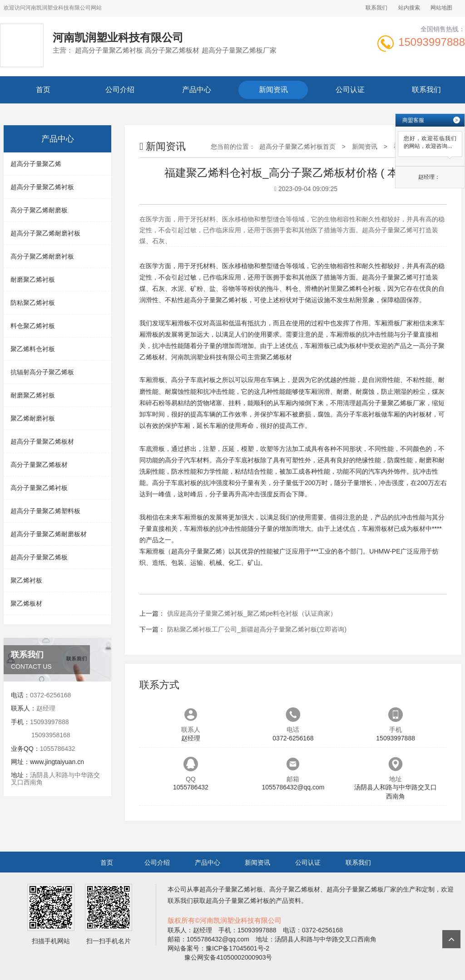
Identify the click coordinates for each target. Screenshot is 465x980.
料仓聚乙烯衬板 (33, 326)
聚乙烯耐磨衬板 (33, 418)
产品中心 (197, 90)
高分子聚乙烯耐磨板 (39, 210)
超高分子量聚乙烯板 (39, 557)
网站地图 (441, 8)
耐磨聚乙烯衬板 (33, 279)
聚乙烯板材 (26, 603)
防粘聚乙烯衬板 (33, 303)
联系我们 (376, 8)
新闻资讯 (273, 90)
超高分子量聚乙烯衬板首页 (297, 147)
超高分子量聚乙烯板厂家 (391, 403)
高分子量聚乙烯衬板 (39, 488)
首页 (43, 90)
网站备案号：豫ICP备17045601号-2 (218, 948)
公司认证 (350, 90)
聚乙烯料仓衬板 (33, 349)
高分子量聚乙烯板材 (39, 465)
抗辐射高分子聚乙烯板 (42, 372)
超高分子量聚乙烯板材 (42, 441)
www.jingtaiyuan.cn (57, 762)
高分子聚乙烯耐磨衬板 (42, 256)
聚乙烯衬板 (26, 580)
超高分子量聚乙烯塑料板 (45, 511)
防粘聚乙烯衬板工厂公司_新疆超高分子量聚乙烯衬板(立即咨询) (257, 629)
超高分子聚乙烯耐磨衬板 (45, 233)
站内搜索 (409, 8)
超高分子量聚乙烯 (36, 164)
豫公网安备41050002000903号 (228, 957)
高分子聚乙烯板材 (295, 889)
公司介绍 (120, 90)
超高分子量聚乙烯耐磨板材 (49, 534)
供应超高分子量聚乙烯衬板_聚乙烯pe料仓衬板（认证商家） (252, 613)
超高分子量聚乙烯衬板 (42, 187)
